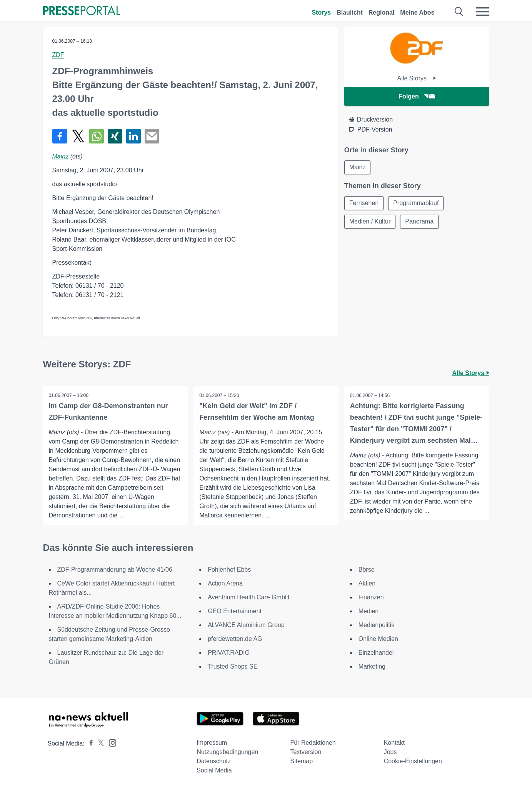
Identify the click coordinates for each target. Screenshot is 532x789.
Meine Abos (417, 13)
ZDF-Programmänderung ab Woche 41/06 (115, 570)
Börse (367, 570)
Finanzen (371, 597)
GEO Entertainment (235, 611)
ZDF (58, 55)
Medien (369, 611)
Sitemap (301, 761)
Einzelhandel (376, 653)
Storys (321, 13)
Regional (382, 13)
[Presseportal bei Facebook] (89, 743)
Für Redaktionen (313, 743)
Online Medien (378, 639)
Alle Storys (417, 78)
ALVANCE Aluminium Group (246, 625)
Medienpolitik (376, 625)
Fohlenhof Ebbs (229, 570)
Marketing (372, 666)
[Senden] (152, 136)
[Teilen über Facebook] (60, 136)
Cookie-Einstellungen (413, 761)
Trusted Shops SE (233, 666)
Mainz (61, 156)
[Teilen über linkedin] (133, 136)
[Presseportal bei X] (99, 743)
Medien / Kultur (370, 221)
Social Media (214, 770)
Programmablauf (416, 203)
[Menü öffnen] (482, 12)
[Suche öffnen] (459, 12)
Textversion (306, 752)
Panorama (419, 221)
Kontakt (394, 743)
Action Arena (225, 583)
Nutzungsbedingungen (227, 752)
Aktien (367, 583)
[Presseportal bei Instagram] (110, 742)
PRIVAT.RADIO (229, 653)
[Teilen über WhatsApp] (97, 136)
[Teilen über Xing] (115, 136)
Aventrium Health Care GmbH (248, 597)
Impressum (212, 743)
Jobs (390, 752)
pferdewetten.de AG (235, 639)
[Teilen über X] (78, 136)
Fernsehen (364, 203)
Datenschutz (214, 761)
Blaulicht (350, 13)
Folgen (416, 96)
